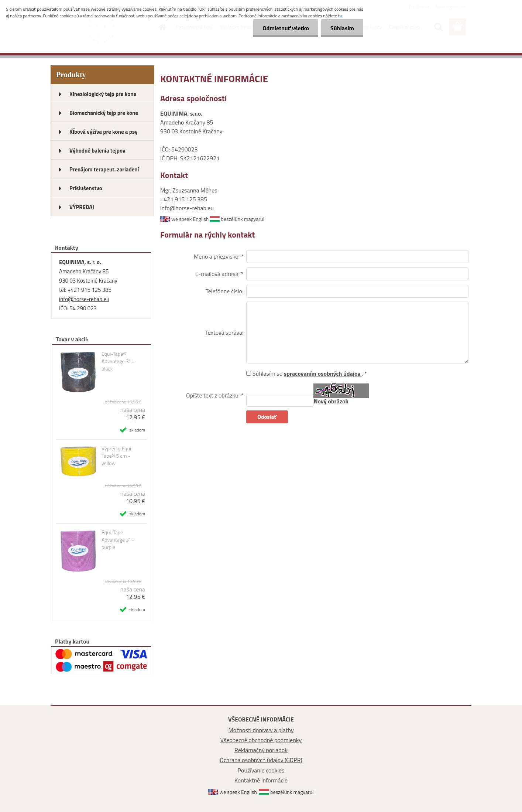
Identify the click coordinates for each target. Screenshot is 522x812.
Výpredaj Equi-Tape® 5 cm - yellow (117, 456)
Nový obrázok (331, 401)
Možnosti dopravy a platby (261, 730)
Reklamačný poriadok (261, 750)
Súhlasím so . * (310, 373)
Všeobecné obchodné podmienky (261, 740)
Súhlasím (342, 28)
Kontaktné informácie (261, 780)
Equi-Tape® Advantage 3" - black (118, 361)
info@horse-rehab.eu (84, 299)
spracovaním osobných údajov (323, 373)
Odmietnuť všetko (286, 28)
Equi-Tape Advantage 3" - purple (118, 540)
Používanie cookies (261, 770)
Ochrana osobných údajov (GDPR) (261, 760)
